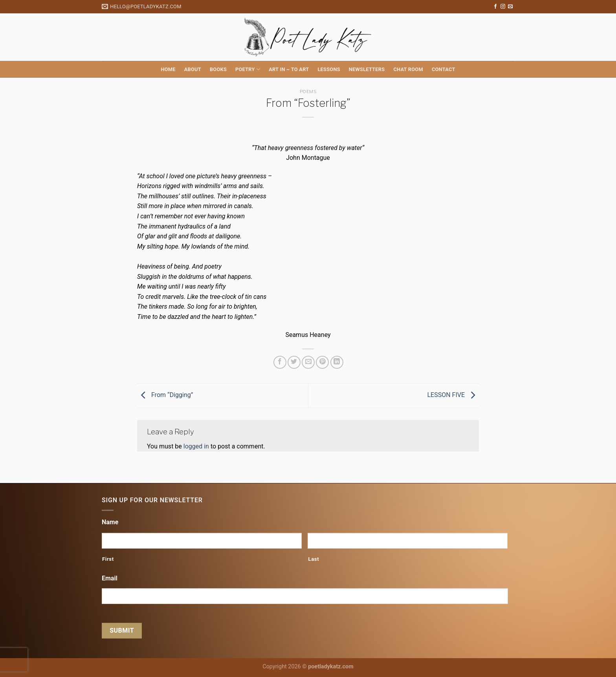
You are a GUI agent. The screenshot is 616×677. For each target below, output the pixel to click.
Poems (308, 91)
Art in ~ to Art (289, 69)
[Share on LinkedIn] (337, 362)
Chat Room (408, 69)
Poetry (248, 69)
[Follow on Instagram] (503, 7)
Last (313, 559)
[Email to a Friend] (308, 362)
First (108, 559)
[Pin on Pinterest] (322, 362)
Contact (444, 69)
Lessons (329, 69)
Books (218, 69)
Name (110, 522)
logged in (196, 446)
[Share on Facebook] (280, 362)
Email (110, 578)
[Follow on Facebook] (495, 7)
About (193, 69)
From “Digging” (165, 395)
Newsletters (367, 69)
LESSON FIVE (453, 395)
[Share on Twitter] (294, 362)
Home (168, 69)
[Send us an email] (510, 7)
